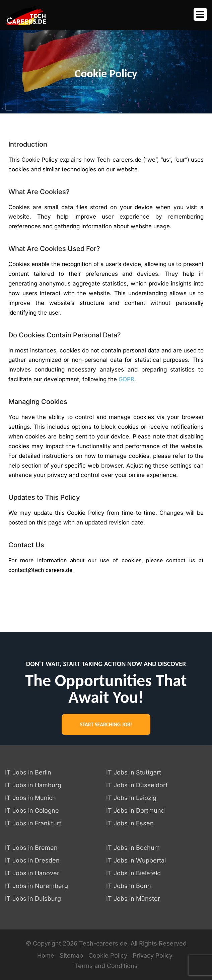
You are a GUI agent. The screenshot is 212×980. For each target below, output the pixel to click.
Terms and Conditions (106, 966)
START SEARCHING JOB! (106, 724)
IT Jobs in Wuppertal (136, 860)
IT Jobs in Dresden (32, 860)
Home (46, 955)
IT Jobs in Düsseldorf (137, 785)
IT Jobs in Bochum (133, 848)
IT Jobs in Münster (133, 899)
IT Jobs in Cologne (32, 810)
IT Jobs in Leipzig (131, 798)
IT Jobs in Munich (30, 798)
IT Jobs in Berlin (28, 772)
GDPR (126, 379)
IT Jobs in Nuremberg (37, 886)
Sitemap (71, 955)
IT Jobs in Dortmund (135, 810)
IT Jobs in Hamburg (33, 785)
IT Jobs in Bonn (129, 886)
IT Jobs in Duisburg (33, 899)
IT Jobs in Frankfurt (33, 823)
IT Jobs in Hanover (32, 873)
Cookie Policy (108, 955)
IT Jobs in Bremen (31, 848)
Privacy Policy (153, 955)
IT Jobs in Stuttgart (134, 772)
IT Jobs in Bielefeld (133, 873)
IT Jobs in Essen (130, 823)
